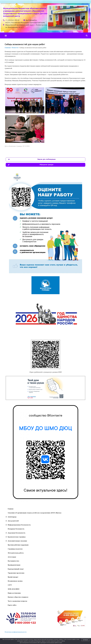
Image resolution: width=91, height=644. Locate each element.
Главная (11, 509)
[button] (6, 35)
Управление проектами (16, 573)
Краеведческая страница (17, 537)
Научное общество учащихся (18, 597)
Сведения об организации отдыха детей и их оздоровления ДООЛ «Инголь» (35, 513)
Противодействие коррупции (18, 545)
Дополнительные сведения (17, 541)
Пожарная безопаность (16, 529)
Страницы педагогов (15, 549)
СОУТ (10, 585)
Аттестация (12, 557)
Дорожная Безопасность (17, 533)
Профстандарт (13, 577)
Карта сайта (12, 605)
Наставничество (13, 561)
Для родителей (13, 521)
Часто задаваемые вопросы (17, 601)
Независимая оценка (15, 581)
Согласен (85, 640)
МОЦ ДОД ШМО (14, 589)
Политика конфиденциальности (16, 632)
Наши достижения (14, 593)
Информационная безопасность (19, 525)
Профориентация (14, 565)
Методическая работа (16, 553)
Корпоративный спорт (16, 569)
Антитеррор (12, 517)
